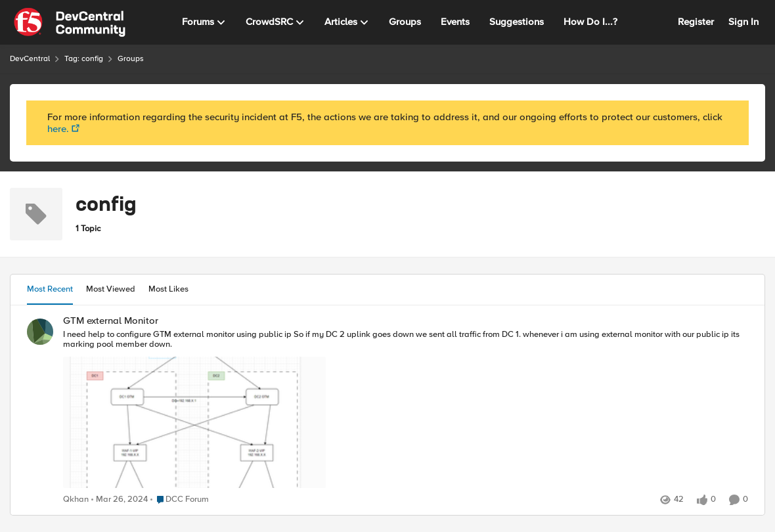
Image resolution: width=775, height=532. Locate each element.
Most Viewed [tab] (111, 289)
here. (58, 129)
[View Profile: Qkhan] (40, 332)
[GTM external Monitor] (406, 410)
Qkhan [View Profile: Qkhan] (76, 499)
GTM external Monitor (111, 321)
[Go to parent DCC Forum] (180, 500)
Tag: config (84, 59)
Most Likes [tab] (168, 289)
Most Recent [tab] (50, 289)
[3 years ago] (120, 500)
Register (696, 22)
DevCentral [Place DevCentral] (30, 59)
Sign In (743, 22)
